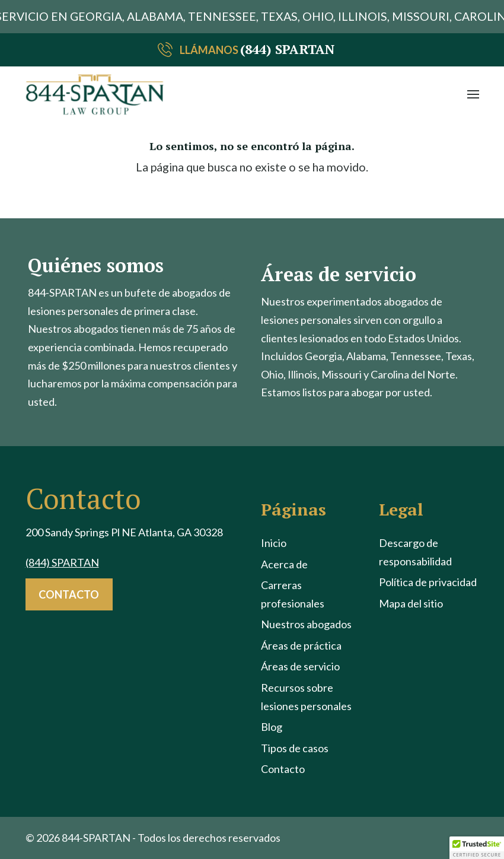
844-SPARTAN (96, 838)
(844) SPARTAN (287, 49)
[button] (473, 94)
